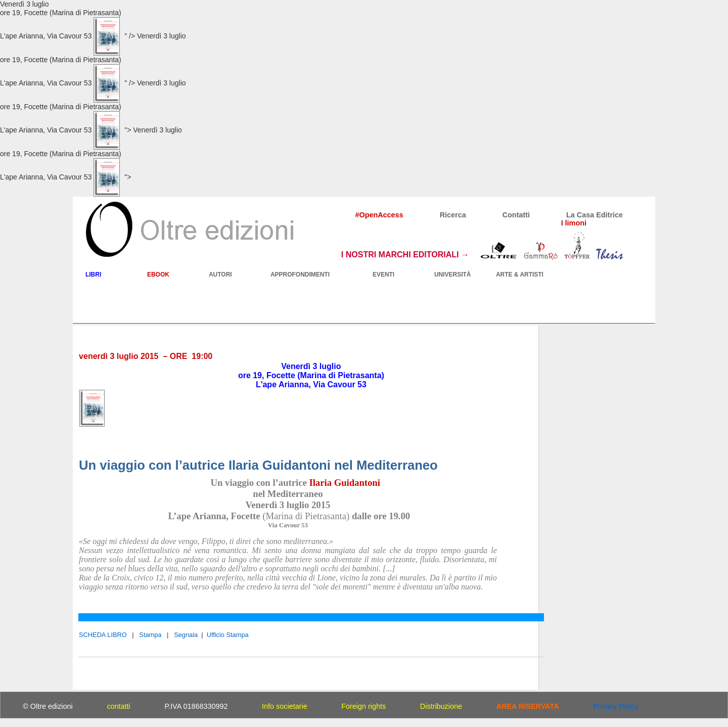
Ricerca (453, 215)
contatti (118, 706)
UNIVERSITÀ (453, 275)
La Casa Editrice (595, 215)
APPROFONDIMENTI (300, 275)
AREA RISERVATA (528, 706)
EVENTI (383, 275)
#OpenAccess (379, 215)
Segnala (186, 635)
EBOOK (158, 275)
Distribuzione (441, 706)
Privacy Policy (616, 706)
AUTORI (220, 275)
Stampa (150, 635)
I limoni (574, 223)
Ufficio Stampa (228, 635)
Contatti (516, 215)
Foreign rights (363, 706)
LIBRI (93, 275)
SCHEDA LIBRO (103, 635)
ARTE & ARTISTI (520, 275)
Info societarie (285, 706)
